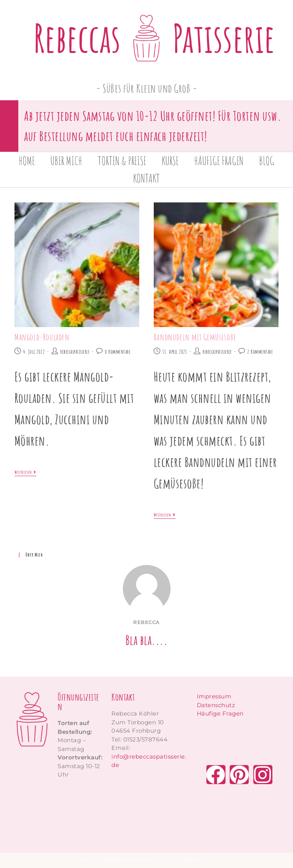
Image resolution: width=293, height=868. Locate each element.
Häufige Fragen (219, 161)
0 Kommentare (118, 352)
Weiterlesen (25, 472)
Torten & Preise (122, 161)
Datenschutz (216, 705)
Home (27, 161)
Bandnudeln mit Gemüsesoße (195, 337)
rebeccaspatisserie (75, 352)
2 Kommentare (260, 352)
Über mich (66, 161)
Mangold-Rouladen (42, 337)
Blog (267, 161)
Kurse (170, 161)
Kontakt (146, 178)
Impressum (214, 696)
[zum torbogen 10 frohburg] (150, 807)
